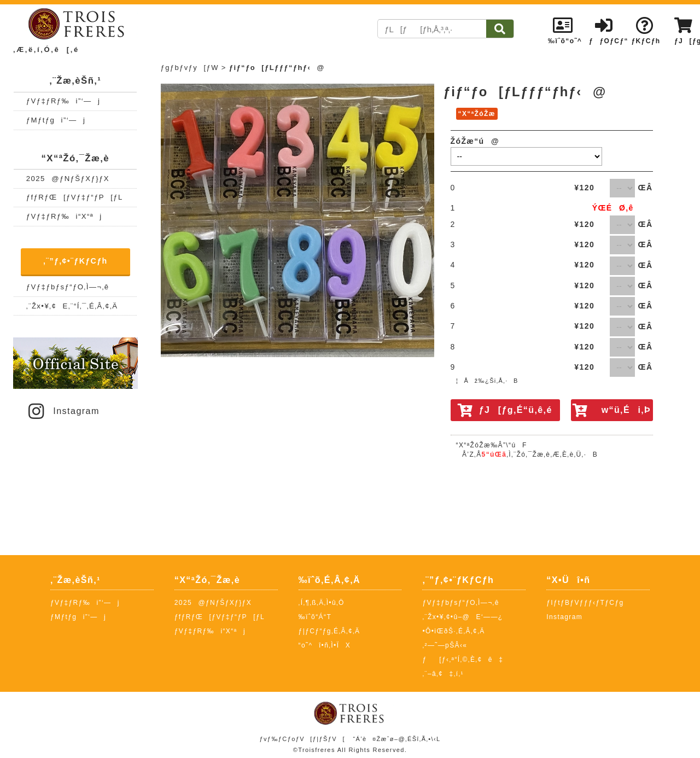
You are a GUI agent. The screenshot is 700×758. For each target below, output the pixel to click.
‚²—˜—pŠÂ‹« (445, 645)
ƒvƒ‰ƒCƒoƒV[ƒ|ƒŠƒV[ (302, 739)
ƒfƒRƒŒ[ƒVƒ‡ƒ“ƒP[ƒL (75, 197)
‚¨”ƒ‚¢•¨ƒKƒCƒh (75, 261)
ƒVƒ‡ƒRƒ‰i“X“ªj (64, 216)
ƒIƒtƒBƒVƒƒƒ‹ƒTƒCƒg (585, 603)
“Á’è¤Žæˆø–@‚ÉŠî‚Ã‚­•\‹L (396, 739)
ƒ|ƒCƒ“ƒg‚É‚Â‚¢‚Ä (329, 631)
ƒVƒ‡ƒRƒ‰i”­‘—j (63, 101)
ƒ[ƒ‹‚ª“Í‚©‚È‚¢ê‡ (463, 660)
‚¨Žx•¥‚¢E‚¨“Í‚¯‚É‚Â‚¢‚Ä (72, 306)
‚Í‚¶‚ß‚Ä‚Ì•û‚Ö (322, 603)
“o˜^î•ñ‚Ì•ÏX (325, 645)
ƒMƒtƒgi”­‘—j (56, 120)
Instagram (63, 411)
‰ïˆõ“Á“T (315, 617)
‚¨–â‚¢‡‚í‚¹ (443, 674)
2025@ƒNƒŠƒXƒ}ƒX (68, 179)
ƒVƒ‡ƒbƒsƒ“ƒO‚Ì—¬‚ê (68, 287)
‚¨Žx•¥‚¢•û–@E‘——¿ (462, 617)
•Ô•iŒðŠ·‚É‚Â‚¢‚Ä (453, 631)
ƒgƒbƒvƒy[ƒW (190, 68)
